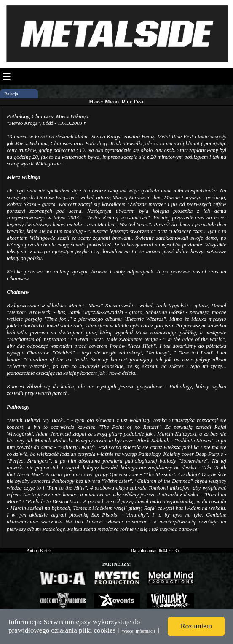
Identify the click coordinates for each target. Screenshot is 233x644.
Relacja (11, 94)
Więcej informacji (138, 631)
